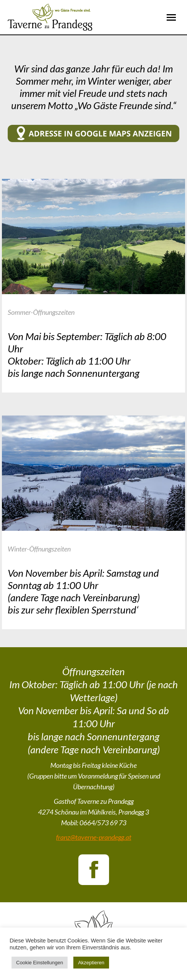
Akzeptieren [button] (91, 963)
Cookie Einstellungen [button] (40, 963)
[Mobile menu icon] (171, 17)
